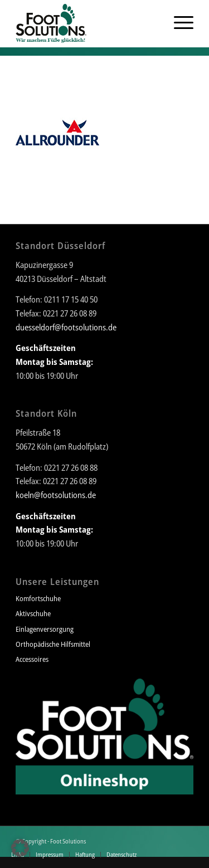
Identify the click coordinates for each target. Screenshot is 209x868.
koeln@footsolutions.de (56, 495)
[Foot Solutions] (87, 22)
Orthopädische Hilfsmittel (53, 644)
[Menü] (178, 22)
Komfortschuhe (38, 598)
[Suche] (154, 22)
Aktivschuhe (33, 613)
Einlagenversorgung (45, 629)
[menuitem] (154, 22)
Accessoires (32, 659)
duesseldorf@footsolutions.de (66, 327)
